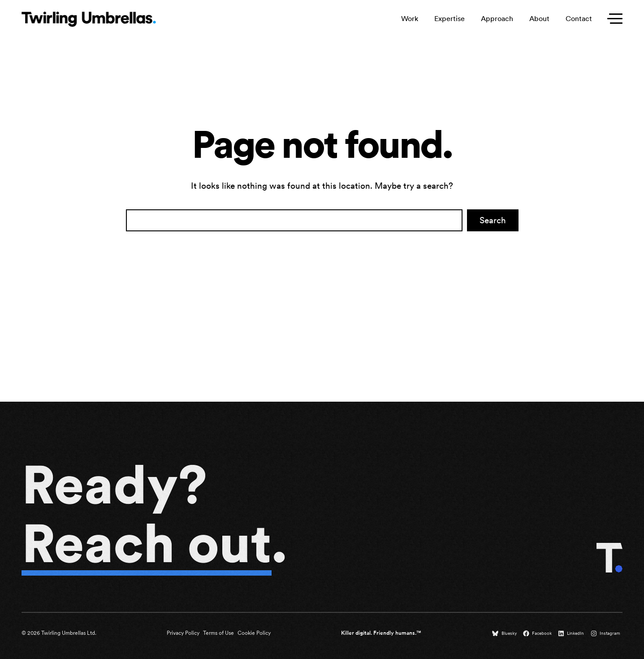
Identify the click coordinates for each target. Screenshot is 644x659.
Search (493, 220)
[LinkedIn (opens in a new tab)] (572, 633)
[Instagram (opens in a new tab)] (606, 633)
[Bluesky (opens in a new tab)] (505, 633)
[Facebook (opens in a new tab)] (538, 633)
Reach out (147, 543)
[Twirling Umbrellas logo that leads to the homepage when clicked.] (89, 19)
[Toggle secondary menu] (613, 19)
